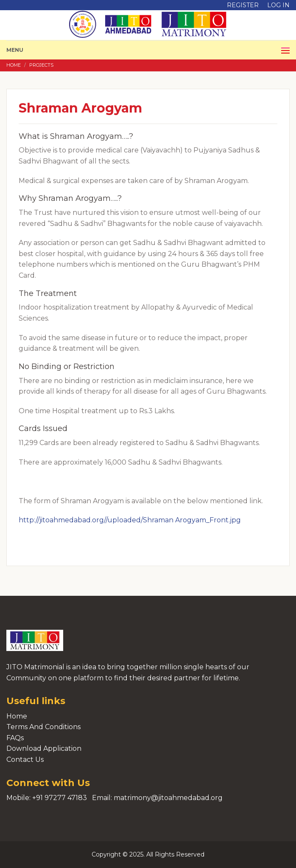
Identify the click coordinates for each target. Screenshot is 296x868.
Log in (278, 5)
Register (243, 5)
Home (14, 65)
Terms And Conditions (43, 727)
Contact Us (25, 759)
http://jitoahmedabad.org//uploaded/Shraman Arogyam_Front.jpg (130, 520)
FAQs (15, 738)
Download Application (44, 748)
